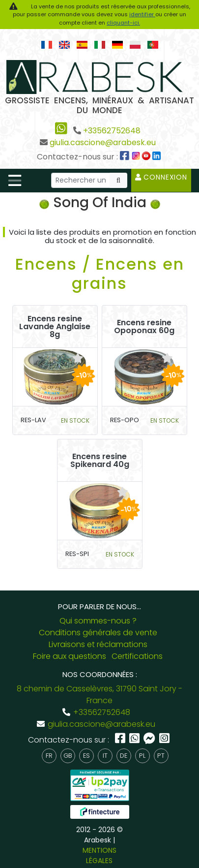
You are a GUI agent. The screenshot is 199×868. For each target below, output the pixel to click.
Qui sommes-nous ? (98, 621)
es (86, 756)
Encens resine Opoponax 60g (144, 327)
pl (142, 756)
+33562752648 (112, 131)
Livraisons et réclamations (98, 644)
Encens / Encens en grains (100, 273)
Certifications (137, 656)
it (105, 756)
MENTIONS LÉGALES (99, 855)
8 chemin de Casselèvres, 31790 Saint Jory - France (99, 695)
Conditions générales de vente (98, 633)
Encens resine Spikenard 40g (100, 461)
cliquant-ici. (123, 23)
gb (68, 756)
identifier (142, 14)
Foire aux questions (70, 656)
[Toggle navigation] (15, 181)
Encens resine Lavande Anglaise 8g (55, 327)
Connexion (161, 177)
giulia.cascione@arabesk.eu (103, 142)
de (124, 756)
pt (161, 756)
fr (49, 756)
